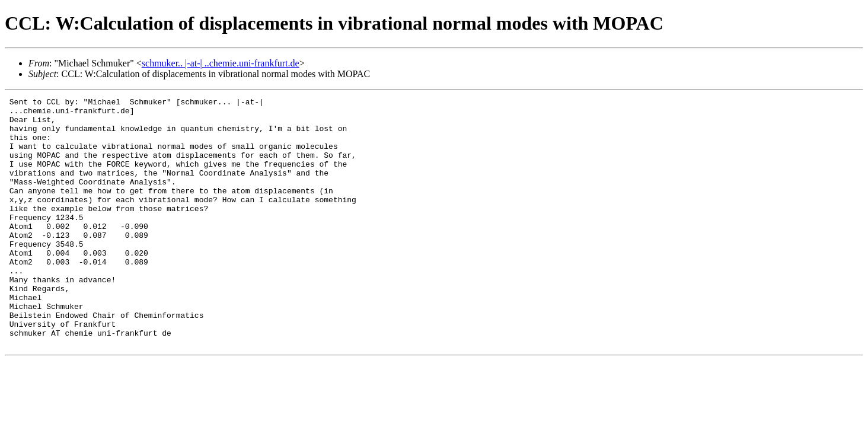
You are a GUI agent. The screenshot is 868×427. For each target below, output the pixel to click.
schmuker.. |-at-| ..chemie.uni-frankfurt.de (221, 63)
